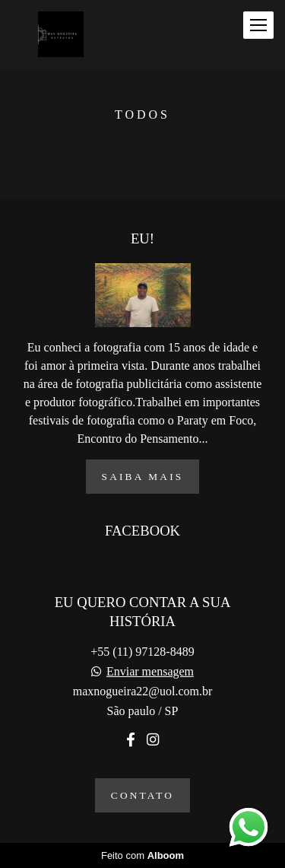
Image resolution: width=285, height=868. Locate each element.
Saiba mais (143, 477)
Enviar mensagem (150, 672)
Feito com (142, 855)
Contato (142, 795)
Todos (142, 115)
